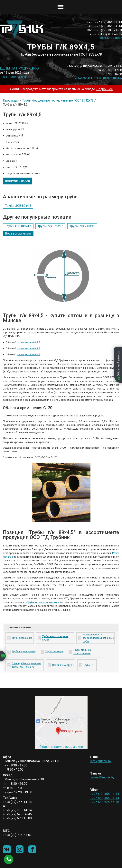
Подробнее (105, 89)
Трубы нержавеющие (24, 652)
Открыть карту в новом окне (61, 747)
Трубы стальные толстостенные (82, 652)
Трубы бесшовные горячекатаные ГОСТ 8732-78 (58, 100)
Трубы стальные (54, 652)
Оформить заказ (17, 181)
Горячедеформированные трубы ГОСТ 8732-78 (27, 665)
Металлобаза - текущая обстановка (98, 78)
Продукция (11, 100)
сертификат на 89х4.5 (29, 342)
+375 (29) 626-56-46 (105, 802)
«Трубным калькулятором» (42, 602)
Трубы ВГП (89, 665)
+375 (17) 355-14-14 (105, 794)
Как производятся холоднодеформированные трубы (98, 638)
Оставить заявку (111, 38)
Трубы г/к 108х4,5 (18, 226)
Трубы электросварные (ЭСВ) (55, 638)
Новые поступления (13, 77)
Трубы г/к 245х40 (82, 226)
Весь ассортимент (18, 233)
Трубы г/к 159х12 (50, 226)
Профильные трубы (63, 665)
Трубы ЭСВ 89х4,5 (18, 206)
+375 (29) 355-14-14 (105, 798)
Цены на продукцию (19, 68)
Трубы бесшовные (22, 638)
